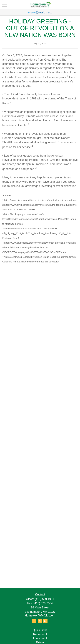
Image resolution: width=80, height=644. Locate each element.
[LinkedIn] (45, 621)
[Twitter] (40, 621)
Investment (40, 638)
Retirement (40, 634)
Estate (40, 642)
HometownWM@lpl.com (40, 616)
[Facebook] (34, 621)
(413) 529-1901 (44, 599)
